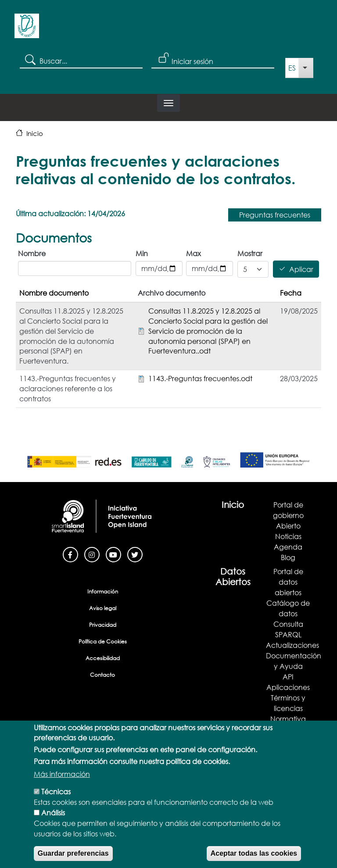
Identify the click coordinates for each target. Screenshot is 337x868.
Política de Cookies (103, 641)
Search (30, 59)
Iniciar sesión (192, 61)
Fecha (291, 293)
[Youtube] (113, 554)
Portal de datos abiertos (288, 582)
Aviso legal (103, 608)
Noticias (288, 536)
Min (142, 253)
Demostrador (288, 729)
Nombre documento (54, 293)
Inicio (35, 133)
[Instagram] (92, 554)
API (288, 677)
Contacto (102, 675)
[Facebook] (70, 554)
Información (103, 591)
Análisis (53, 827)
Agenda (288, 547)
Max (194, 253)
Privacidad (103, 625)
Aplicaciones (288, 687)
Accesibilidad (103, 658)
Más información (62, 788)
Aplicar (301, 269)
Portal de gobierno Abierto (288, 515)
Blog (288, 557)
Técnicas (56, 806)
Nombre (32, 253)
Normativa (288, 719)
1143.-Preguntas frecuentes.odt (200, 378)
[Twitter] (135, 554)
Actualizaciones (292, 645)
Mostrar (250, 253)
